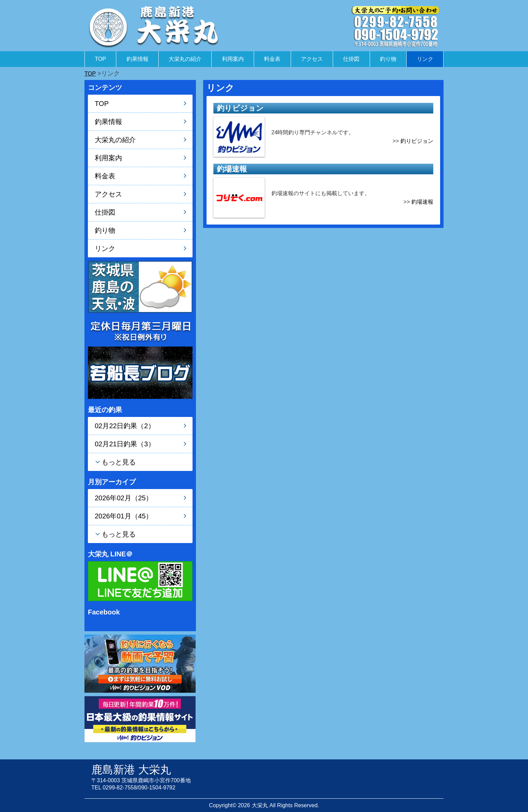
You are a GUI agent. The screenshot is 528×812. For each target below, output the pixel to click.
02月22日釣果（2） (125, 426)
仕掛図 (351, 59)
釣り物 (388, 59)
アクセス (312, 59)
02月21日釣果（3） (125, 444)
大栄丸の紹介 (185, 59)
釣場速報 (422, 202)
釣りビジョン (417, 141)
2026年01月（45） (124, 516)
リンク (425, 59)
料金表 (272, 59)
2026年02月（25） (124, 498)
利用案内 (233, 59)
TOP (100, 59)
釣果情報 (137, 59)
